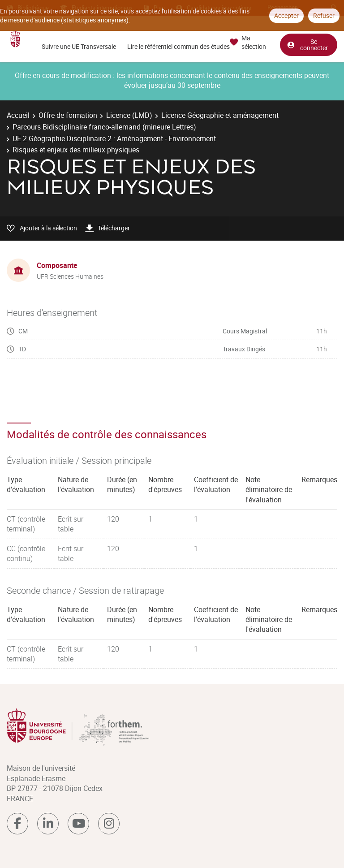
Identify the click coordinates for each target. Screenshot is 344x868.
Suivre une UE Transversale (79, 46)
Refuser (324, 15)
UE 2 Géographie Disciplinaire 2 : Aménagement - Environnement (114, 138)
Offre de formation (68, 115)
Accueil (18, 115)
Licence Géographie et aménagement (220, 115)
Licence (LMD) (129, 115)
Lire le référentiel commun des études (178, 46)
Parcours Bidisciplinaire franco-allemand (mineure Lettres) (104, 127)
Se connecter (307, 44)
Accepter (286, 15)
